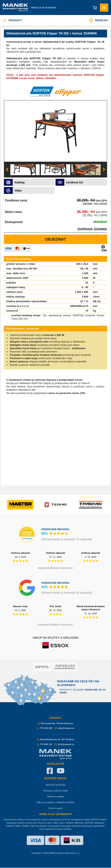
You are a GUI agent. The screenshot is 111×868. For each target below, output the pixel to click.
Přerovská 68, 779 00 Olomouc (56, 723)
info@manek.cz (64, 728)
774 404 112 (45, 744)
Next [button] (104, 170)
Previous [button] (7, 170)
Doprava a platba (55, 796)
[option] (55, 131)
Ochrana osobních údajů (55, 791)
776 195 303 (45, 728)
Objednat (56, 239)
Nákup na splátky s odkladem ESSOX (55, 802)
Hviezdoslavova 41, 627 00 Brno (55, 739)
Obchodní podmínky (55, 785)
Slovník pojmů (55, 808)
